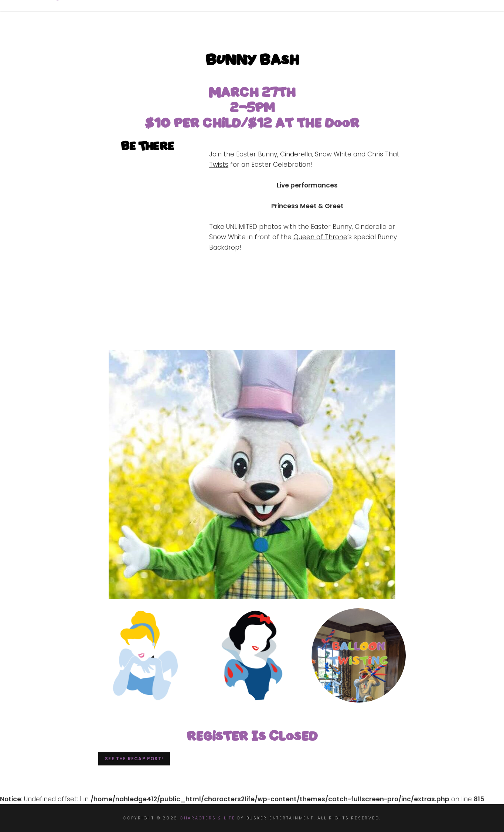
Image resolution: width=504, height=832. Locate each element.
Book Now (233, 16)
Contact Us (446, 16)
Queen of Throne (320, 237)
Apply (394, 16)
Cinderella (296, 154)
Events (349, 16)
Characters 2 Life (208, 818)
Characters (294, 16)
